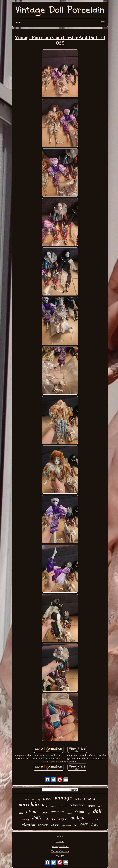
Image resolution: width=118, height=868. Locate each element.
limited (91, 806)
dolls (37, 818)
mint (63, 805)
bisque (32, 812)
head (47, 798)
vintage (63, 798)
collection (77, 805)
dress (94, 824)
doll (97, 811)
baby (78, 799)
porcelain (29, 804)
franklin (54, 806)
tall (76, 825)
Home (60, 837)
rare (84, 824)
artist (96, 819)
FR (63, 856)
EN (58, 856)
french (69, 813)
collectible (50, 819)
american (30, 799)
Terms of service (60, 851)
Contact (60, 841)
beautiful (90, 799)
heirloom (43, 825)
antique (78, 818)
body (45, 812)
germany (25, 819)
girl (100, 806)
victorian (29, 824)
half (45, 805)
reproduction (66, 826)
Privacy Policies (60, 846)
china (79, 812)
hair (88, 813)
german (57, 812)
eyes (90, 820)
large (21, 813)
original (63, 819)
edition (55, 825)
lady (38, 799)
